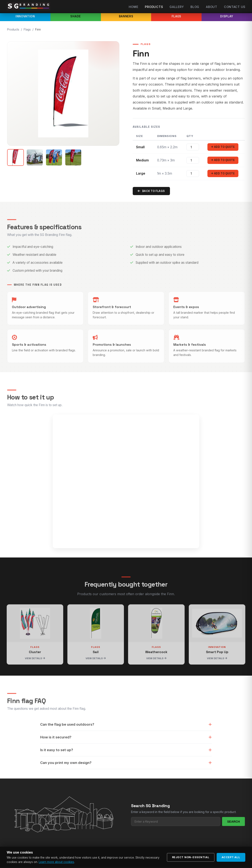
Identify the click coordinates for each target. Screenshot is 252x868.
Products (154, 7)
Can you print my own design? (126, 774)
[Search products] (176, 822)
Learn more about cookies (56, 862)
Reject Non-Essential (191, 857)
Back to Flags (151, 192)
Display (227, 16)
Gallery (177, 7)
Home (134, 7)
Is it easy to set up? (126, 761)
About (212, 7)
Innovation (25, 16)
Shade (75, 16)
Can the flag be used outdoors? (126, 735)
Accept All (231, 857)
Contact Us (235, 7)
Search (233, 822)
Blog (195, 7)
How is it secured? (126, 748)
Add (223, 147)
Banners (126, 16)
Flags (176, 16)
